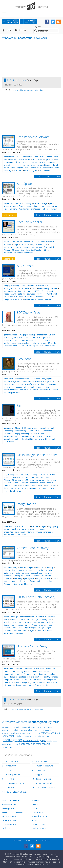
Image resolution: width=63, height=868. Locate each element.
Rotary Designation (37, 529)
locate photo (9, 384)
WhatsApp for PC (13, 774)
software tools (27, 286)
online (19, 674)
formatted (8, 576)
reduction (8, 526)
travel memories (22, 379)
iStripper (39, 774)
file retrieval (41, 617)
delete (18, 162)
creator (28, 679)
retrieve (28, 622)
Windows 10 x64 (13, 761)
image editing (33, 206)
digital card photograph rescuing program (32, 736)
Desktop (35, 804)
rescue (26, 162)
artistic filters (30, 299)
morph (27, 242)
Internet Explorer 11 (45, 779)
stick (21, 622)
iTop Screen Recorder (46, 787)
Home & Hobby (9, 816)
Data (14, 628)
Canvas (40, 294)
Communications (9, 804)
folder (33, 581)
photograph (9, 157)
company (33, 671)
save (54, 578)
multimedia (15, 573)
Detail (38, 177)
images (43, 526)
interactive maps (11, 390)
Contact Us (45, 840)
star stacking (21, 431)
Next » (23, 80)
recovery (16, 477)
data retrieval (37, 573)
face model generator (23, 253)
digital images (31, 628)
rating (36, 90)
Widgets (6, 827)
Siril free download (30, 428)
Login (9, 30)
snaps (43, 483)
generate (47, 337)
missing (25, 483)
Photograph (9, 288)
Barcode (9, 770)
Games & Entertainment (13, 812)
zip (48, 480)
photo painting (10, 291)
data (6, 488)
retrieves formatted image (39, 165)
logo (6, 677)
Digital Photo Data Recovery (36, 597)
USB (26, 170)
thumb (49, 157)
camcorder (22, 570)
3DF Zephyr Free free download (17, 337)
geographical (47, 379)
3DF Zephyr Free (28, 312)
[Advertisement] (21, 60)
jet (13, 625)
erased (7, 165)
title (22, 90)
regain (32, 630)
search (7, 622)
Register (22, 30)
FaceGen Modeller (30, 222)
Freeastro (37, 436)
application (49, 159)
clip (6, 209)
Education (36, 808)
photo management (12, 381)
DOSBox (11, 787)
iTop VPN (10, 779)
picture (55, 206)
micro (48, 485)
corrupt (15, 619)
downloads (29, 90)
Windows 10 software (13, 480)
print (18, 682)
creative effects (10, 297)
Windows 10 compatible (14, 250)
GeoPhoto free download (34, 381)
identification (9, 671)
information (28, 157)
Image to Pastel (25, 291)
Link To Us (17, 840)
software (37, 337)
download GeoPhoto (29, 390)
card (41, 485)
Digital (31, 567)
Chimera (13, 209)
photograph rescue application (27, 733)
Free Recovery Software (33, 137)
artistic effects (42, 286)
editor (20, 242)
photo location (43, 387)
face (34, 242)
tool (13, 168)
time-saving (21, 535)
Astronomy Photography (46, 439)
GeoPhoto (24, 359)
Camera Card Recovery (33, 548)
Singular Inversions (39, 244)
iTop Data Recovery (16, 783)
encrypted (19, 576)
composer (51, 669)
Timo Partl (8, 379)
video (18, 157)
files (14, 165)
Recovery (19, 633)
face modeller (50, 247)
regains (20, 168)
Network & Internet (40, 816)
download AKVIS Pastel (46, 297)
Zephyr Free (50, 346)
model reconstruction (20, 343)
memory (39, 477)
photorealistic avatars (13, 247)
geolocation (17, 387)
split (48, 206)
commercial (9, 682)
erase (14, 622)
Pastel (6, 294)
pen (32, 480)
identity (47, 677)
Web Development (40, 823)
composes (19, 679)
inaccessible (48, 168)
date (42, 90)
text (35, 674)
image (44, 203)
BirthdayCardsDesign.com (45, 679)
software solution (44, 630)
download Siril (27, 439)
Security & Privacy (10, 820)
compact (42, 488)
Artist (34, 288)
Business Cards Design (33, 646)
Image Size (8, 532)
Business (28, 674)
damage (25, 573)
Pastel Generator (45, 299)
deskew (54, 209)
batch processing (19, 529)
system (32, 570)
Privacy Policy (31, 840)
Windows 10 (35, 168)
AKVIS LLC (38, 291)
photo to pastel (23, 288)
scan (42, 206)
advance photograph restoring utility (17, 727)
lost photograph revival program (24, 730)
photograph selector (30, 744)
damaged (35, 474)
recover (7, 477)
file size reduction (21, 526)
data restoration (29, 488)
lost (36, 157)
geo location (52, 381)
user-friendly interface (48, 288)
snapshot (8, 485)
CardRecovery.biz (45, 570)
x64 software (19, 206)
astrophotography (12, 439)
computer (13, 581)
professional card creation (30, 677)
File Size (35, 526)
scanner (36, 203)
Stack (17, 428)
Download (48, 177)
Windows (8, 584)
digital (55, 165)
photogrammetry (29, 340)
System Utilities (9, 823)
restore (47, 578)
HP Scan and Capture (44, 766)
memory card (46, 619)
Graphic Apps (37, 812)
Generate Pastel (26, 297)
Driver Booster (42, 761)
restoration (24, 485)
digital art (49, 291)
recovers (21, 165)
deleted (22, 567)
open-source (34, 431)
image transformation (13, 299)
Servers (35, 820)
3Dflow (52, 335)
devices (41, 682)
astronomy (8, 428)
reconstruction (11, 346)
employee (53, 674)
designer (13, 677)
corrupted (18, 170)
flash (54, 485)
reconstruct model (12, 340)
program (34, 170)
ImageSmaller (26, 504)
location (20, 384)
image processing (11, 286)
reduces (50, 529)
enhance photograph (34, 740)
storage (14, 617)
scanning (27, 203)
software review (38, 162)
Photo (34, 625)
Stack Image (9, 442)
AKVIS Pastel (25, 266)
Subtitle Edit (40, 770)
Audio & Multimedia (11, 800)
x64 (34, 159)
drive (40, 159)
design (24, 682)
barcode (43, 674)
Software (51, 162)
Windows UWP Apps (40, 827)
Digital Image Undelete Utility (37, 455)
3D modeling (53, 343)
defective (51, 474)
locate (55, 390)
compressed (45, 170)
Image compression (45, 532)
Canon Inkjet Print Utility (17, 792)
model (6, 343)
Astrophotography (12, 436)
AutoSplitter (25, 184)
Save (58, 177)
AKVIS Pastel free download (23, 294)
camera (34, 485)
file (27, 168)
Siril (19, 406)
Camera (7, 570)
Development (8, 808)
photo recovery (10, 567)
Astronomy (26, 436)
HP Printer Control (44, 783)
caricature (25, 244)
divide (6, 203)
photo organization (12, 392)
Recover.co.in (28, 477)
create (7, 242)
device (7, 168)
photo (46, 209)
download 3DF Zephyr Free (31, 346)
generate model (11, 335)
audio (42, 157)
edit (13, 242)
